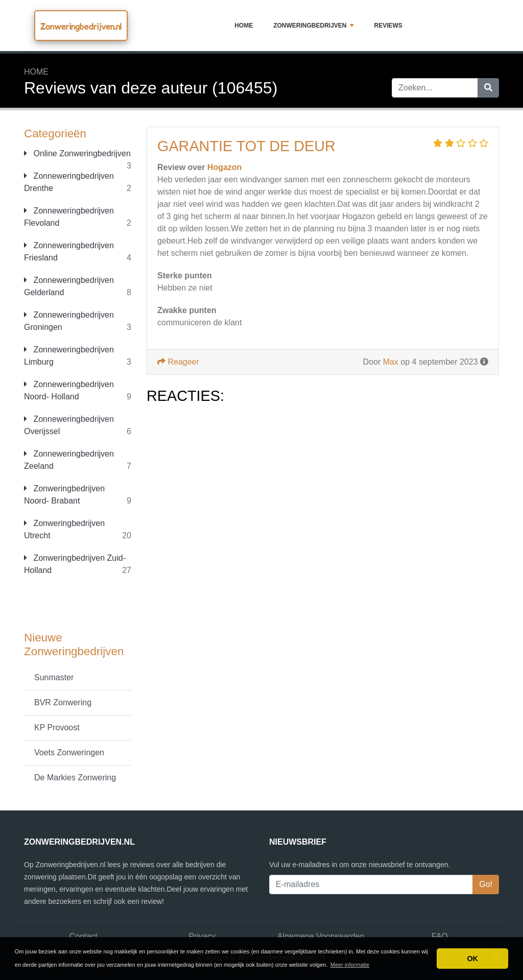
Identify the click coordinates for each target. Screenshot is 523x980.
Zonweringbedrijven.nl (81, 26)
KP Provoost (57, 727)
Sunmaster (54, 677)
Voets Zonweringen (69, 752)
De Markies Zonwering (75, 778)
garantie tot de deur (246, 146)
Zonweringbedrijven (313, 26)
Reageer (178, 362)
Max (391, 362)
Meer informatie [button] (350, 965)
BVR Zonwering (63, 702)
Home (244, 26)
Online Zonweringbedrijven (77, 153)
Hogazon (225, 167)
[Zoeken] (488, 88)
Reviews (388, 26)
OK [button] (472, 959)
